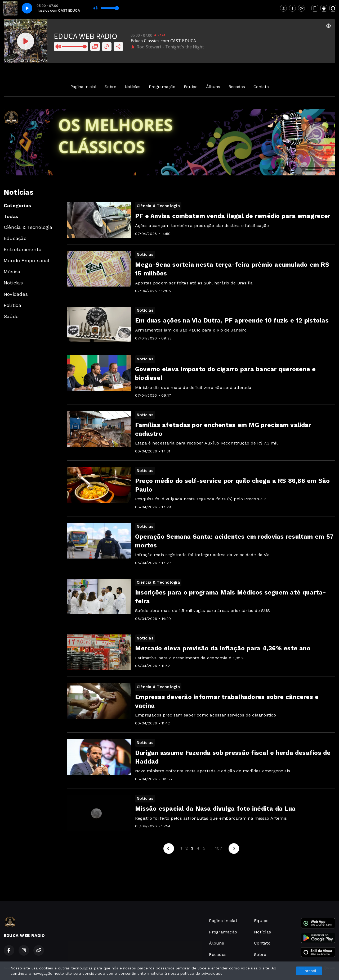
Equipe (191, 87)
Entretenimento (23, 249)
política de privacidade (202, 973)
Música (12, 272)
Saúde (11, 316)
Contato (261, 87)
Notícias (133, 87)
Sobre (110, 87)
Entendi (309, 971)
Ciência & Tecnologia (28, 227)
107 (219, 848)
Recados (237, 87)
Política (12, 305)
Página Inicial (83, 87)
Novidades (16, 294)
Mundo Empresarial (27, 260)
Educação (15, 238)
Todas (11, 216)
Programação (162, 87)
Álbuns (213, 87)
